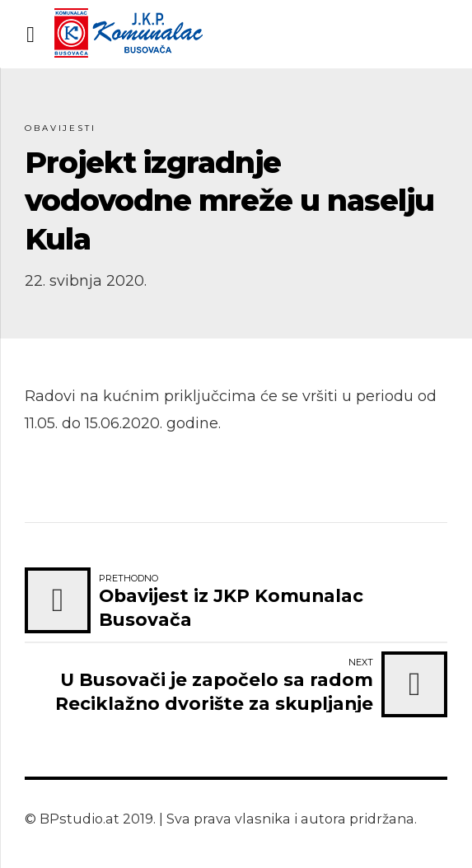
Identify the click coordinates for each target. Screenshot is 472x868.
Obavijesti (61, 128)
